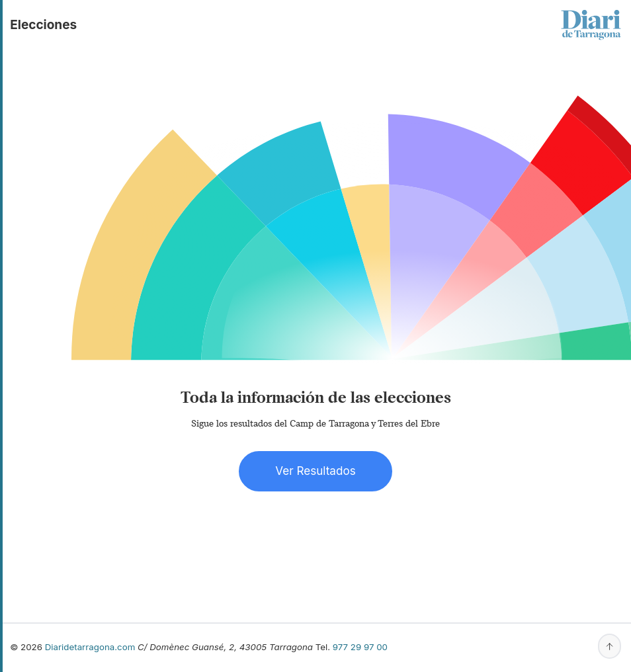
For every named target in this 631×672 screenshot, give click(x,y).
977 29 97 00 (360, 647)
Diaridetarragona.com (90, 647)
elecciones (43, 25)
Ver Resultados (315, 471)
